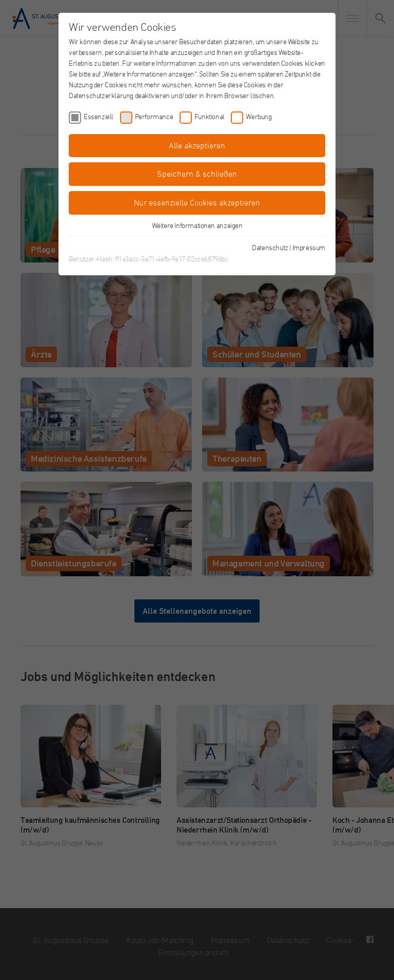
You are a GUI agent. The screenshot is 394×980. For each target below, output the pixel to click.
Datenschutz (270, 247)
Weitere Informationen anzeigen (197, 225)
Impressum (309, 247)
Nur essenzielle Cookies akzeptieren (197, 202)
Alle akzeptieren (197, 145)
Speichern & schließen (197, 174)
